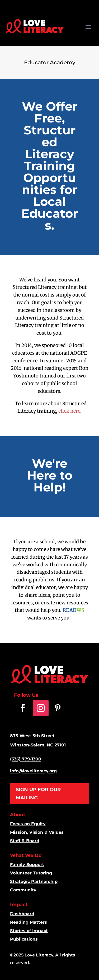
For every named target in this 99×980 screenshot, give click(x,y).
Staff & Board (25, 841)
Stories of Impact (29, 931)
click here (69, 411)
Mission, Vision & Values (37, 832)
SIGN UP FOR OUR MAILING (38, 794)
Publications (24, 939)
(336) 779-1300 (26, 759)
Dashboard (22, 914)
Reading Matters (29, 922)
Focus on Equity (28, 824)
